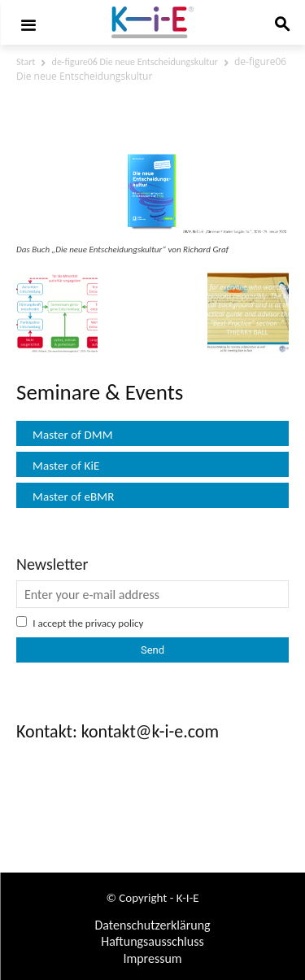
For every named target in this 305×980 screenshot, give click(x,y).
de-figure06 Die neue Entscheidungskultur (135, 62)
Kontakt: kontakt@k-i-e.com (118, 731)
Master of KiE (66, 466)
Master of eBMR (74, 497)
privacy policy (115, 623)
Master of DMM (73, 435)
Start (26, 62)
